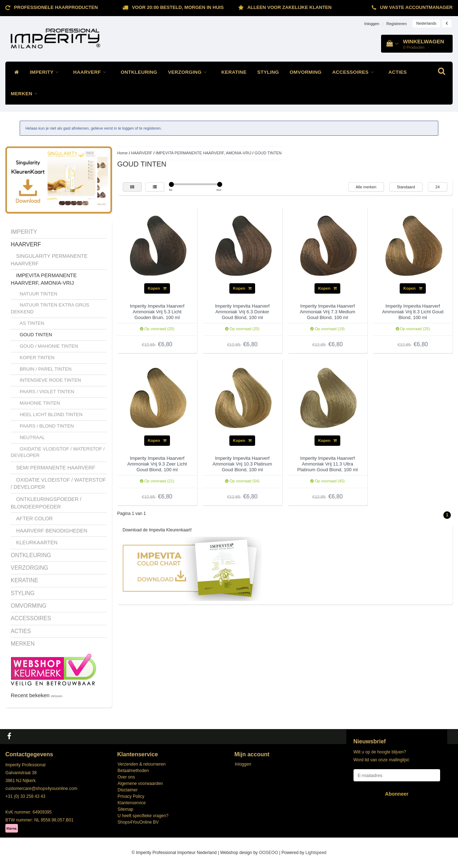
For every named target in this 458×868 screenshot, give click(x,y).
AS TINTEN (32, 323)
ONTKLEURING (139, 72)
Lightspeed (316, 853)
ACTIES (397, 72)
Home (123, 153)
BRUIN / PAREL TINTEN (46, 369)
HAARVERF (92, 72)
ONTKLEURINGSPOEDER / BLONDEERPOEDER (46, 503)
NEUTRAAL (32, 437)
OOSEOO (269, 853)
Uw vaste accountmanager (416, 7)
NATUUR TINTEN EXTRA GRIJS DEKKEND (50, 308)
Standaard (406, 187)
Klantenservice (132, 803)
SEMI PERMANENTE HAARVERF (56, 468)
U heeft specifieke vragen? (143, 816)
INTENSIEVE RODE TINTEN (50, 380)
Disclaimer (128, 790)
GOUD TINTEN (36, 335)
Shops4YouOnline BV (138, 822)
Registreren (397, 24)
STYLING (268, 72)
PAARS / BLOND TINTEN (47, 426)
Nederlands (426, 23)
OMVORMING (306, 72)
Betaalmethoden (133, 771)
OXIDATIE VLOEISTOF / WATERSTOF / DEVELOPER (58, 452)
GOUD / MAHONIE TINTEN (49, 346)
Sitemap (126, 809)
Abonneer (397, 794)
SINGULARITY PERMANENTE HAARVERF (49, 260)
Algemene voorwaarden (140, 783)
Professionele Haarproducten (56, 7)
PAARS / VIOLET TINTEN (47, 392)
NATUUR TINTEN (38, 294)
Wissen (57, 696)
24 (438, 187)
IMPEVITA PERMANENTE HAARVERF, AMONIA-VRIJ (44, 279)
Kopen (157, 288)
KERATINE (234, 72)
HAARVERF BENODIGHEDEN (52, 531)
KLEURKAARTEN (37, 542)
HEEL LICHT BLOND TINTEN (51, 414)
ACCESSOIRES (355, 72)
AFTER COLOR (34, 519)
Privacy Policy (131, 796)
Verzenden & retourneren (142, 764)
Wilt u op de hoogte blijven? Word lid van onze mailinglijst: (382, 756)
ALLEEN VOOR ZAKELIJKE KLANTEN (289, 7)
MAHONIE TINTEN (40, 403)
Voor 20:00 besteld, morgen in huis (178, 7)
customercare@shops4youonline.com (41, 789)
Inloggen (372, 24)
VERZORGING (189, 72)
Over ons (126, 777)
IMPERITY (46, 72)
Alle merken (366, 187)
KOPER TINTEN (37, 358)
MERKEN (26, 94)
